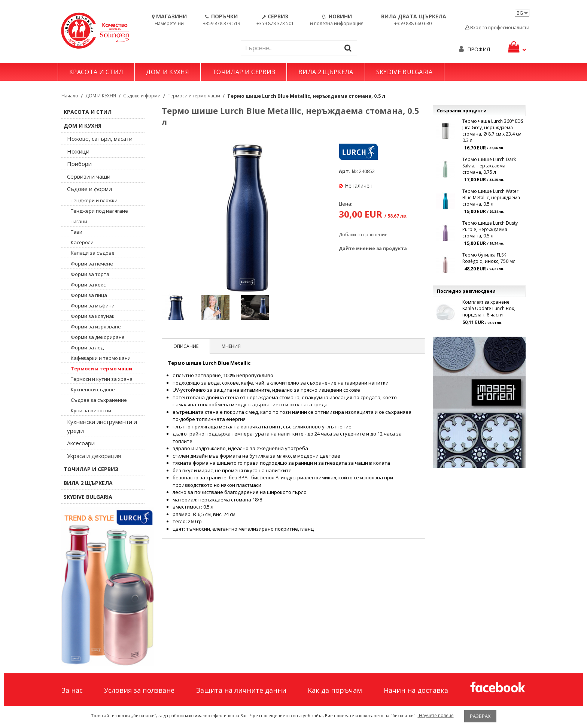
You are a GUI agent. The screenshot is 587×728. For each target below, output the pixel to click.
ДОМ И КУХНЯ (168, 72)
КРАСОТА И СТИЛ (96, 72)
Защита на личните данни (241, 690)
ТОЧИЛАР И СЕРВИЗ (244, 72)
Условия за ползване (139, 690)
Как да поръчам (335, 690)
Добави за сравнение (363, 235)
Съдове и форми (142, 96)
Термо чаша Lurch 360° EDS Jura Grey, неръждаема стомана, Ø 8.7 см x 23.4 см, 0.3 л (493, 131)
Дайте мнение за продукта (373, 248)
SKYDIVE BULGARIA (404, 72)
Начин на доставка (416, 690)
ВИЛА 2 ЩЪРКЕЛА (326, 72)
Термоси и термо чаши (194, 96)
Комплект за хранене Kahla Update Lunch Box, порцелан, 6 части (489, 308)
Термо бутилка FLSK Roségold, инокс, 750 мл (489, 258)
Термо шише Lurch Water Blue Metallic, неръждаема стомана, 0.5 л (491, 198)
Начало (70, 96)
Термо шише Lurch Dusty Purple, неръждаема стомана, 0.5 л (490, 229)
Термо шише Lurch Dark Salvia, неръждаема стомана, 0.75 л (489, 166)
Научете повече (436, 715)
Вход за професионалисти (497, 28)
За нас (72, 690)
